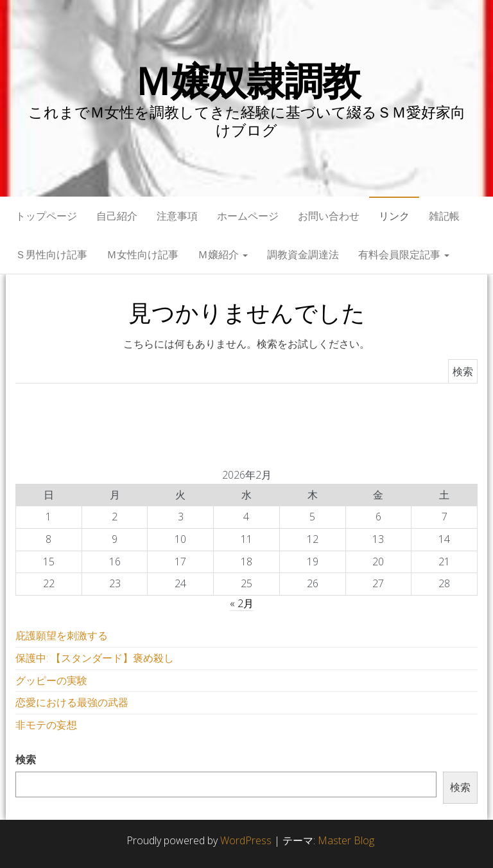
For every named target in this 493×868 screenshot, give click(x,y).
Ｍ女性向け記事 (143, 254)
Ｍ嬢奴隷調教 (247, 80)
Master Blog (346, 840)
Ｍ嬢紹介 (223, 254)
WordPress (246, 840)
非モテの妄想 (46, 725)
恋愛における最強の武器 (72, 702)
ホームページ (248, 216)
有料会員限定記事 (404, 254)
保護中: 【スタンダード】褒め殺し (95, 658)
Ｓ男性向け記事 (51, 254)
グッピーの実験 (51, 680)
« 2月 (242, 603)
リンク (394, 216)
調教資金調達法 (303, 254)
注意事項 (177, 216)
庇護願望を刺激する (62, 635)
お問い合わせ (329, 216)
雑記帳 (444, 216)
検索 (26, 759)
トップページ (46, 216)
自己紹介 (117, 216)
